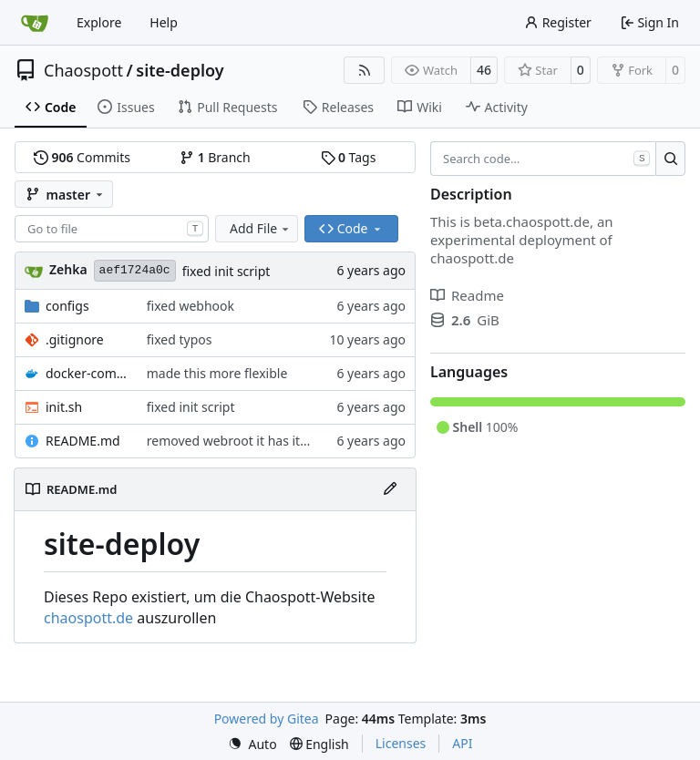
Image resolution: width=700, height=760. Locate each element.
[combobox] (112, 229)
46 (484, 70)
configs (67, 306)
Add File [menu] (261, 228)
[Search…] (670, 159)
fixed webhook (190, 306)
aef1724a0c (135, 270)
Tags (349, 157)
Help (164, 22)
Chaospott (83, 70)
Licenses (401, 743)
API (462, 743)
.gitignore (75, 339)
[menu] (252, 744)
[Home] (35, 23)
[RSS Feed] (365, 70)
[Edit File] (390, 489)
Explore (99, 22)
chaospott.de (88, 618)
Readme (467, 295)
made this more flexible (217, 373)
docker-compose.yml (87, 373)
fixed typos (180, 339)
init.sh (64, 407)
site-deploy (180, 70)
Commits (82, 157)
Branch (215, 157)
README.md (83, 441)
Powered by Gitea (267, 719)
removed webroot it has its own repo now (271, 441)
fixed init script (226, 271)
